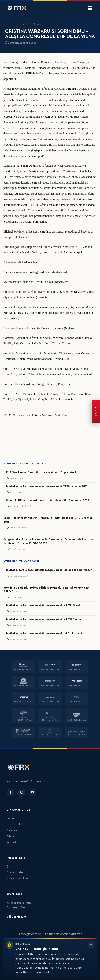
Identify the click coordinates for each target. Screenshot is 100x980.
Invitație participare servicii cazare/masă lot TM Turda (44, 619)
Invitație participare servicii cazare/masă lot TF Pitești (44, 605)
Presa (10, 818)
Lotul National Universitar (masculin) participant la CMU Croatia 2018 (48, 520)
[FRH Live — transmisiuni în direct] (96, 412)
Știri (9, 866)
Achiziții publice (17, 879)
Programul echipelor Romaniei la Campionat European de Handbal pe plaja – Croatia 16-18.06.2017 (49, 541)
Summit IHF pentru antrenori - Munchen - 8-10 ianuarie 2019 (48, 500)
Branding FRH (16, 824)
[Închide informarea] (91, 945)
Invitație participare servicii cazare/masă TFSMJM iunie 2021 (47, 486)
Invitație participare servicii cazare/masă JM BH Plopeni (44, 633)
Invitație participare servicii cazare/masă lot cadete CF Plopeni (50, 570)
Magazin (12, 843)
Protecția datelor (29, 934)
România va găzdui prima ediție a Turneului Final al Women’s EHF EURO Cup (47, 590)
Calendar (13, 830)
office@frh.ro (16, 917)
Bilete (11, 836)
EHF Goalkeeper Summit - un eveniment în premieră (41, 472)
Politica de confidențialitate (64, 934)
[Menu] (90, 8)
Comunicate (15, 872)
